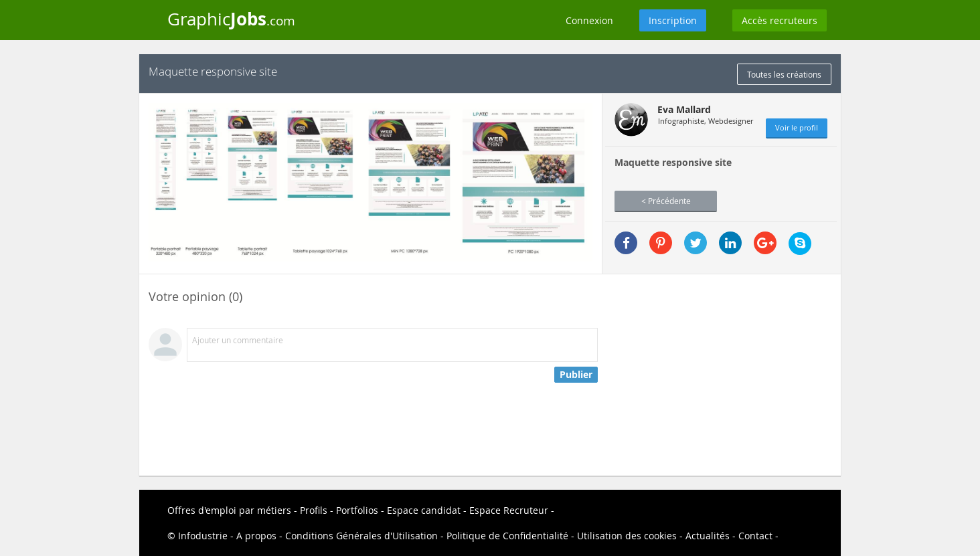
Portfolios (357, 510)
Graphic (231, 19)
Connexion (589, 20)
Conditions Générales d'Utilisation (361, 536)
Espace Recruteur (509, 510)
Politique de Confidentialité (507, 536)
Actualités (708, 536)
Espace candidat (424, 510)
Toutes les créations (784, 74)
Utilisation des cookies (627, 536)
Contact (755, 536)
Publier (576, 374)
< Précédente (666, 201)
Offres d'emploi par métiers (229, 510)
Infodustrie (203, 536)
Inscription (673, 20)
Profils (314, 510)
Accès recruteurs (780, 20)
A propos (256, 536)
